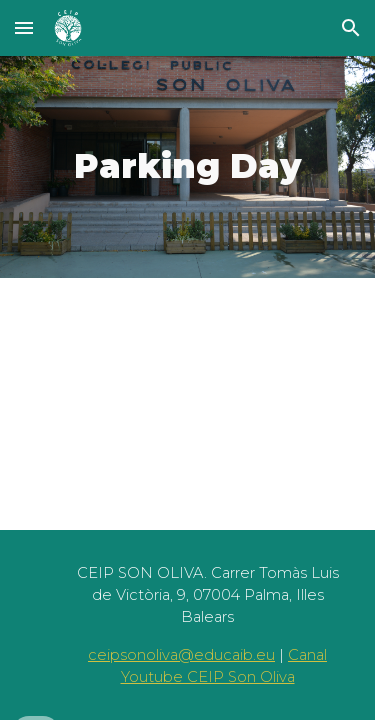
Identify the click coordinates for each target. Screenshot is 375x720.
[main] (188, 167)
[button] (24, 27)
